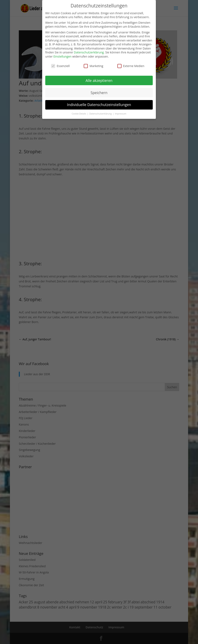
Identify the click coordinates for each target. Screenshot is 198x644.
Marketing (93, 66)
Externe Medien (131, 66)
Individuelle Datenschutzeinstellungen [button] (99, 105)
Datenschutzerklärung (89, 52)
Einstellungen (62, 56)
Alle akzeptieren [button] (99, 80)
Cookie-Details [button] (79, 114)
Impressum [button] (121, 114)
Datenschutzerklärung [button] (101, 114)
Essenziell (60, 66)
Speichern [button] (99, 93)
